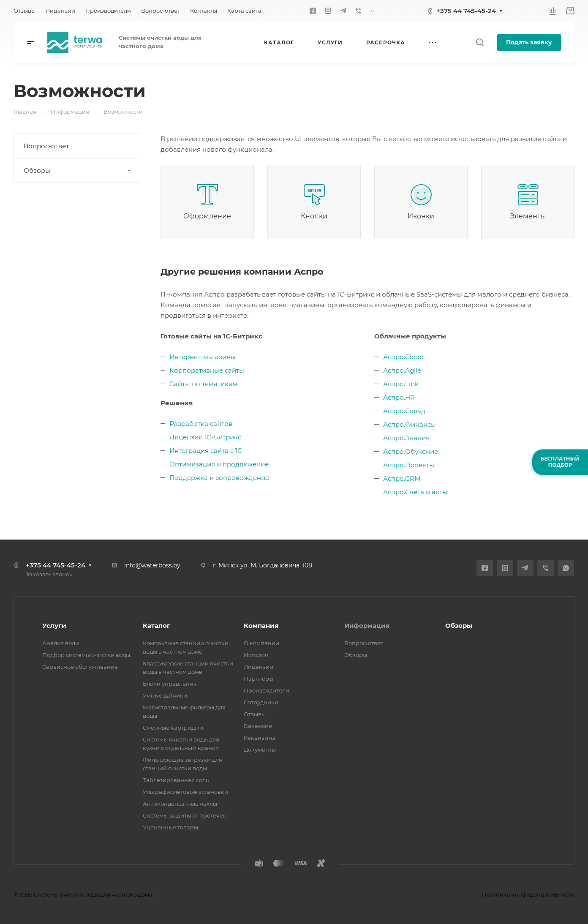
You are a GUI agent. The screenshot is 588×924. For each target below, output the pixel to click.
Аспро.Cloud (403, 357)
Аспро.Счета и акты (415, 492)
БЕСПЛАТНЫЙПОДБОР (560, 462)
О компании (261, 643)
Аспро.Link (401, 384)
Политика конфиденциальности (528, 894)
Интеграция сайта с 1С (206, 451)
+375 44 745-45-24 (466, 11)
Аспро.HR (399, 397)
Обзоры (78, 170)
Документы (260, 750)
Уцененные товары (170, 827)
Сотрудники (261, 702)
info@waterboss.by (152, 565)
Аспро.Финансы (410, 424)
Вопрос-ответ (46, 146)
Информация (367, 626)
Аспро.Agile (402, 370)
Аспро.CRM (402, 478)
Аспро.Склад (404, 411)
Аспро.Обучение (411, 451)
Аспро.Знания (406, 438)
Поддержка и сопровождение (219, 478)
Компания (261, 626)
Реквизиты (259, 738)
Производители (267, 690)
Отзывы (255, 714)
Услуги (54, 626)
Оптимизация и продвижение (219, 464)
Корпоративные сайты (207, 370)
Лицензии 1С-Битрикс (205, 437)
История (256, 655)
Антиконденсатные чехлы (180, 804)
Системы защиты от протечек (185, 815)
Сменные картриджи (173, 728)
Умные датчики (165, 695)
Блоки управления (170, 684)
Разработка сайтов (201, 424)
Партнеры (259, 679)
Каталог (157, 626)
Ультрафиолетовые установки (185, 792)
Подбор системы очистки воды (86, 655)
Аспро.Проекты (409, 465)
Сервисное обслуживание (80, 667)
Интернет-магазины (203, 357)
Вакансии (258, 726)
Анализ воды (61, 643)
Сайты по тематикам (203, 384)
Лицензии (259, 667)
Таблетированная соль (176, 780)
